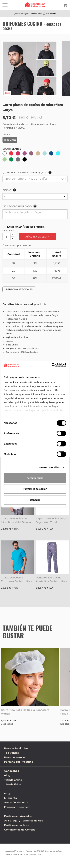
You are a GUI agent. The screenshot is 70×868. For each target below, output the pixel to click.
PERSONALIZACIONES (19, 289)
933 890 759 (35, 854)
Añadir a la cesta (37, 237)
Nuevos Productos (16, 748)
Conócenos (11, 771)
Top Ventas (11, 753)
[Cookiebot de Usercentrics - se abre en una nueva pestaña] (52, 365)
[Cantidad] (6, 237)
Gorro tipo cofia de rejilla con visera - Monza (26, 712)
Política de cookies (16, 825)
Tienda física (12, 784)
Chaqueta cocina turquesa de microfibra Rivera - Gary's (16, 580)
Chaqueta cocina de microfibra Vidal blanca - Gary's (17, 520)
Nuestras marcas (15, 757)
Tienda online (13, 780)
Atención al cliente (16, 802)
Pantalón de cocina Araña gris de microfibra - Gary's (52, 580)
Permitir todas (35, 478)
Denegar (35, 500)
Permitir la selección (35, 489)
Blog (7, 775)
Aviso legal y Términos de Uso (24, 821)
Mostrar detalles (49, 467)
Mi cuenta (10, 798)
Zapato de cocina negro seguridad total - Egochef (52, 520)
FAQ (7, 793)
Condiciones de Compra (20, 830)
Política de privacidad (18, 816)
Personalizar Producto (19, 762)
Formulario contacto (17, 807)
